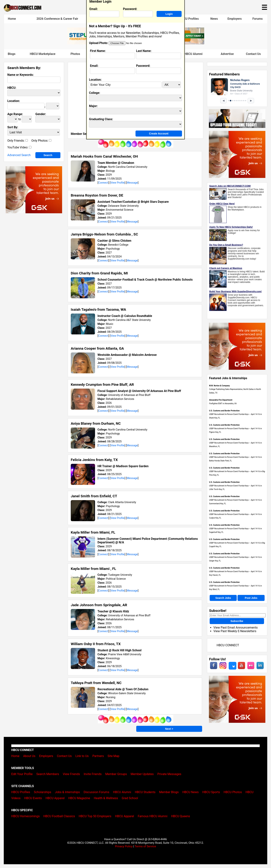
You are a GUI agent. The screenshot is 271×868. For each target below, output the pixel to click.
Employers (235, 19)
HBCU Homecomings (26, 816)
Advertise (227, 54)
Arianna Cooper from (97, 348)
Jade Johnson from (99, 605)
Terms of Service (145, 846)
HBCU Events (33, 798)
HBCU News (190, 792)
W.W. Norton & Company (219, 386)
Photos (75, 54)
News (214, 19)
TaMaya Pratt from (96, 683)
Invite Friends (93, 774)
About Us (29, 756)
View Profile (117, 183)
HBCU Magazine (79, 798)
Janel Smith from (94, 496)
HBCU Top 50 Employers (95, 816)
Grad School (130, 798)
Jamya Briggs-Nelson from (104, 234)
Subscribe (237, 621)
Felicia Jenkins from (94, 460)
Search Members (48, 774)
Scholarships (43, 792)
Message (132, 183)
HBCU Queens (180, 816)
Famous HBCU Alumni (188, 54)
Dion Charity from (99, 273)
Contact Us (253, 54)
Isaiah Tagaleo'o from (98, 309)
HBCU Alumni (122, 792)
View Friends (71, 774)
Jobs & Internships (67, 792)
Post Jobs (251, 598)
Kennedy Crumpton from (102, 385)
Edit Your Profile (22, 774)
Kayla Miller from (93, 532)
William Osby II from (96, 644)
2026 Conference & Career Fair (57, 19)
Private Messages (169, 774)
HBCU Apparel (55, 798)
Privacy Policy (124, 846)
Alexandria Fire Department (221, 400)
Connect (103, 183)
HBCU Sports (211, 792)
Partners (98, 756)
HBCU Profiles (189, 19)
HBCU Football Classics (59, 816)
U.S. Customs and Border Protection (224, 411)
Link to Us (82, 756)
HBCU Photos (233, 792)
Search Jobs (223, 598)
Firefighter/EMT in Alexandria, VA (223, 404)
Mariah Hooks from (104, 156)
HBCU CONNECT (228, 645)
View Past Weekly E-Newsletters (235, 631)
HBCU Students (145, 792)
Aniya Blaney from (96, 423)
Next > (169, 729)
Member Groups (116, 774)
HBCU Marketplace (43, 54)
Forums (258, 19)
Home (12, 19)
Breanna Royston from (97, 195)
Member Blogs (169, 792)
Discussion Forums (96, 792)
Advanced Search (19, 155)
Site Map (114, 756)
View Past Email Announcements (236, 628)
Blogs (12, 54)
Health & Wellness (106, 798)
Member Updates (142, 774)
